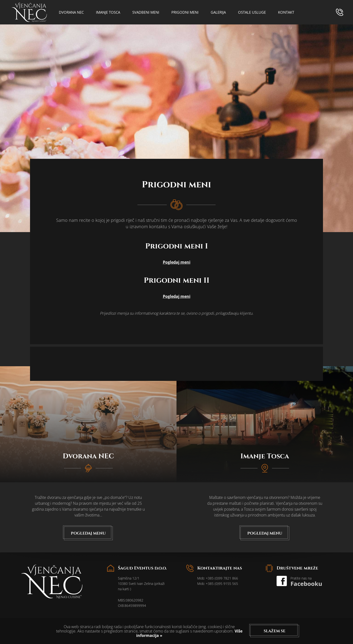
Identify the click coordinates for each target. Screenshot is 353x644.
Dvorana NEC (71, 12)
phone (340, 12)
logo (29, 12)
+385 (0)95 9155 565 (222, 584)
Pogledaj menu (88, 533)
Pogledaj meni (177, 262)
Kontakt (286, 12)
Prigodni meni (185, 12)
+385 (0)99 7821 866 (222, 578)
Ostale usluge (252, 12)
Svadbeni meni (146, 12)
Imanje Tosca (108, 12)
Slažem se (275, 631)
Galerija (218, 12)
